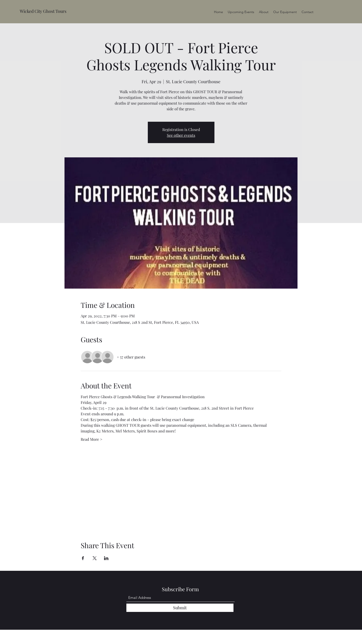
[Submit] (180, 608)
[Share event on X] (95, 558)
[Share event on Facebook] (83, 558)
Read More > (92, 439)
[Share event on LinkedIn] (106, 558)
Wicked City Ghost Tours (43, 11)
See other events (181, 135)
